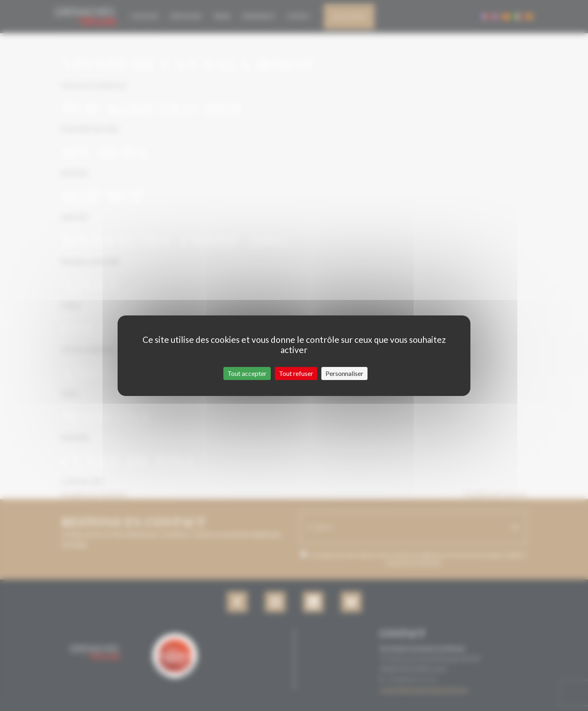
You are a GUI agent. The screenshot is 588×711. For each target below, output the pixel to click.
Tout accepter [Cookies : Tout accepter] (247, 373)
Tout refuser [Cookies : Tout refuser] (296, 373)
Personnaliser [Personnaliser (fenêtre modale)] (344, 373)
